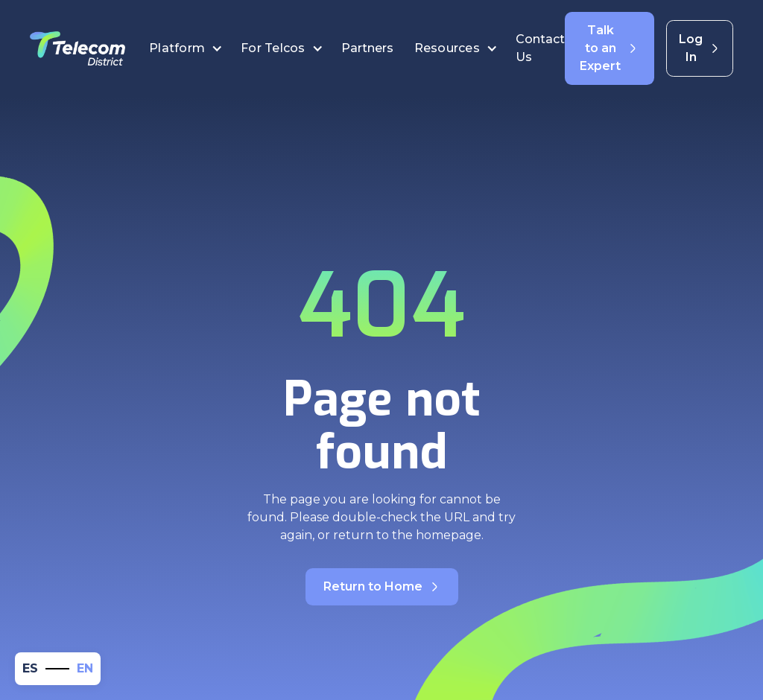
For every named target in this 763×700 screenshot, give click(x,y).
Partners (369, 48)
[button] (186, 48)
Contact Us (540, 48)
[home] (77, 48)
